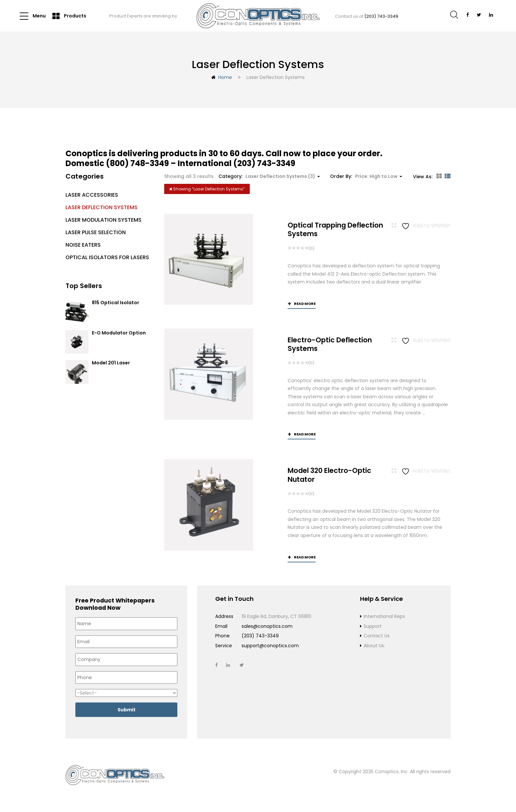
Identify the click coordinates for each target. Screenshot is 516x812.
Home (225, 77)
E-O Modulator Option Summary (119, 336)
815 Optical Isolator (116, 303)
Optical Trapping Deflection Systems (335, 229)
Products (69, 16)
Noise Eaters (83, 245)
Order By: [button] (366, 176)
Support (373, 626)
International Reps (384, 617)
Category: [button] (269, 176)
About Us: (374, 646)
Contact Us (377, 636)
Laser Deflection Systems (102, 207)
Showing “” (207, 189)
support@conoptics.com (270, 646)
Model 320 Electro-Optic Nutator (329, 475)
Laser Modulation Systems (103, 220)
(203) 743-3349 (381, 16)
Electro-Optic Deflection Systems (330, 344)
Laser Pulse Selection (96, 232)
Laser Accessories (92, 195)
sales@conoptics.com (267, 626)
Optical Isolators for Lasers (107, 257)
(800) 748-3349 (137, 163)
